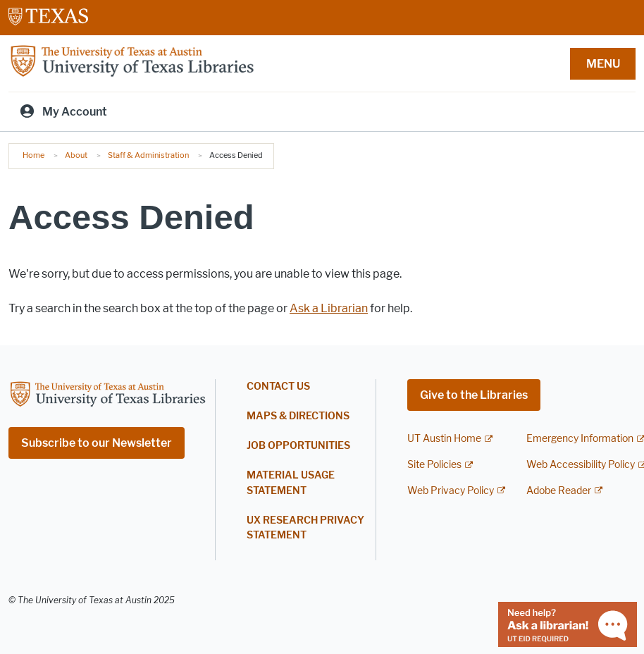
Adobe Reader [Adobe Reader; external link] (559, 491)
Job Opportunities (298, 446)
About (76, 155)
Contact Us (278, 387)
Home (33, 155)
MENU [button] (603, 64)
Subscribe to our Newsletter (97, 443)
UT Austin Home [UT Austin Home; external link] (444, 439)
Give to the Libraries (474, 395)
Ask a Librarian (329, 308)
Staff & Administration (148, 155)
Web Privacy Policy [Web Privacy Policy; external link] (451, 491)
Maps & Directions (298, 416)
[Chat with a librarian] (568, 623)
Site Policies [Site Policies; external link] (434, 465)
